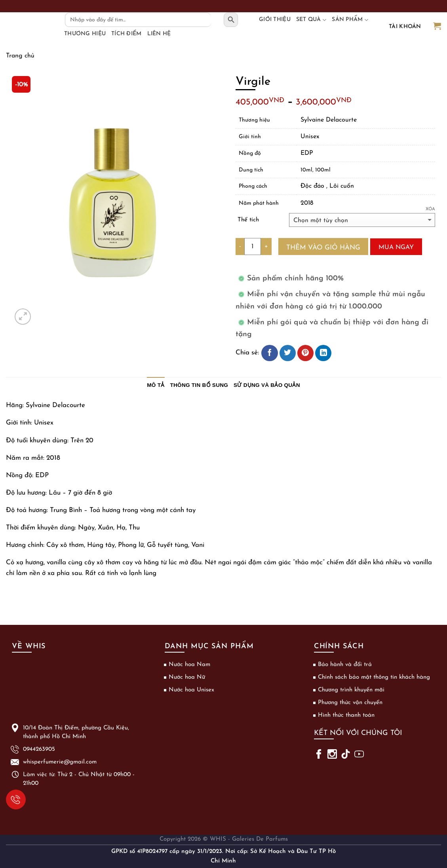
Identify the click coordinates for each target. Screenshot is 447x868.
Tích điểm (126, 34)
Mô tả (156, 385)
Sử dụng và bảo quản (267, 385)
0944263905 (13, 799)
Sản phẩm (350, 20)
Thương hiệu (85, 34)
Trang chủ (20, 56)
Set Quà (311, 20)
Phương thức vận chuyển (350, 703)
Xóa (430, 209)
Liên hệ (159, 34)
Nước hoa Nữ (187, 677)
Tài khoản (405, 27)
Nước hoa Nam (189, 665)
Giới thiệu (275, 20)
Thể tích (248, 220)
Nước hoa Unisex (191, 690)
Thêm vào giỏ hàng (323, 248)
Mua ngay (396, 247)
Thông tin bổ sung (199, 385)
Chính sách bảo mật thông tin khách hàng (374, 677)
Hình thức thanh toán (346, 715)
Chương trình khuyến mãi (351, 690)
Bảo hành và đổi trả (345, 665)
